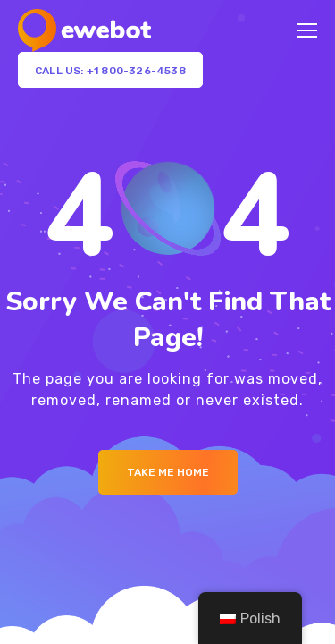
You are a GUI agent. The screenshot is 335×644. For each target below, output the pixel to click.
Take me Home (168, 472)
